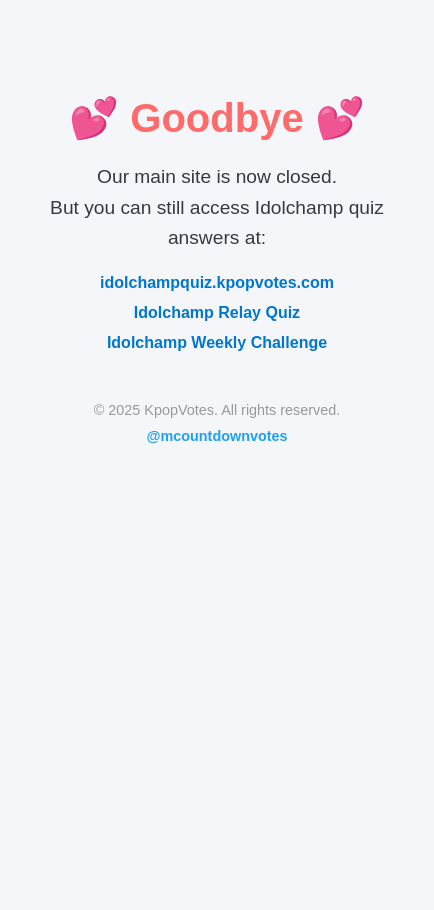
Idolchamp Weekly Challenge (217, 342)
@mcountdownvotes (216, 436)
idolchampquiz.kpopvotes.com (217, 282)
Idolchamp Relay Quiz (217, 312)
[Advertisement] (217, 663)
